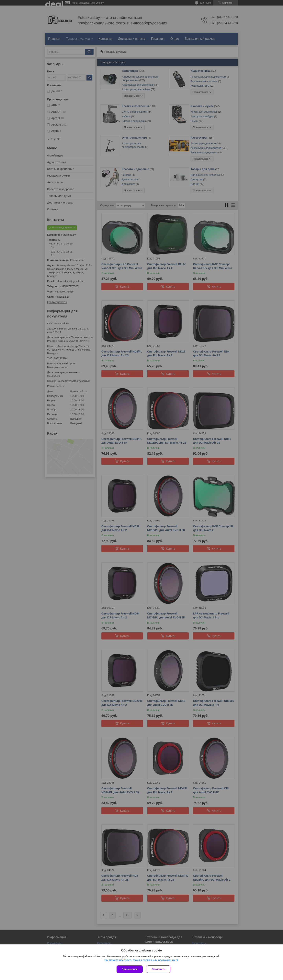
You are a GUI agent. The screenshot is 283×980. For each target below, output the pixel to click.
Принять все (130, 969)
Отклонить (158, 969)
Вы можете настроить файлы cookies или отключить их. (140, 960)
